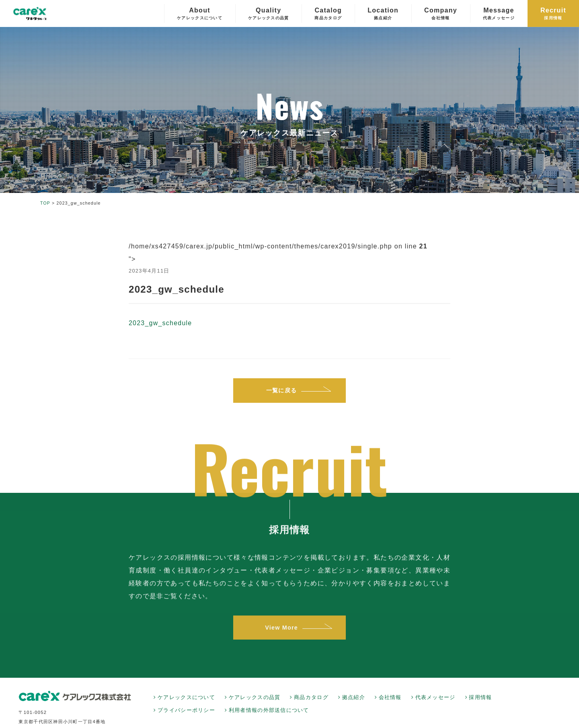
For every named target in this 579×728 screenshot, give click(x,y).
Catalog (328, 14)
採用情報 (480, 698)
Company (441, 14)
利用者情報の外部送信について (269, 711)
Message (499, 14)
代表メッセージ (435, 698)
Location (383, 14)
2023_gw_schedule (160, 323)
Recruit (553, 14)
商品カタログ (311, 698)
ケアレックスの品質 (255, 698)
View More (281, 634)
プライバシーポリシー (186, 711)
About (200, 14)
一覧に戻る (281, 390)
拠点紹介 (354, 698)
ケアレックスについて (186, 698)
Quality (269, 14)
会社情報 (390, 698)
